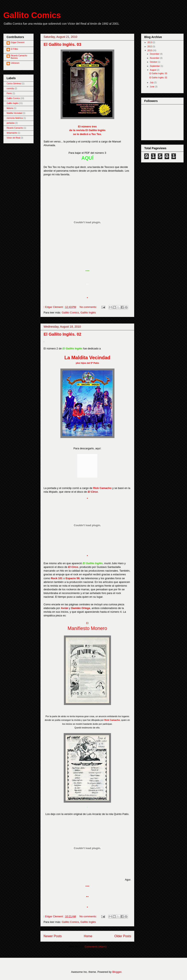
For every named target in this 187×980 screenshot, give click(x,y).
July (152, 83)
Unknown (15, 63)
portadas (11, 123)
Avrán (65, 608)
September (155, 66)
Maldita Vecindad (14, 113)
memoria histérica (15, 118)
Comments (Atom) (95, 947)
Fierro (9, 93)
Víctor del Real (13, 138)
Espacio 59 (73, 578)
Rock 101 (57, 578)
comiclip (10, 88)
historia (10, 108)
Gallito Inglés (88, 313)
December (155, 54)
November (155, 58)
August (153, 70)
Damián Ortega (81, 608)
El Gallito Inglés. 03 (62, 44)
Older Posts (123, 936)
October (154, 62)
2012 (150, 47)
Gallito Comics (32, 15)
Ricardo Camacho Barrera (19, 57)
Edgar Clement (18, 42)
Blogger (117, 972)
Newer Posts (53, 936)
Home (88, 936)
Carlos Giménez (14, 84)
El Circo (93, 492)
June (152, 87)
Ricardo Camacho (15, 128)
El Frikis (14, 49)
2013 (150, 42)
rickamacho (12, 133)
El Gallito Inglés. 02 (62, 334)
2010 (150, 50)
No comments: (88, 307)
